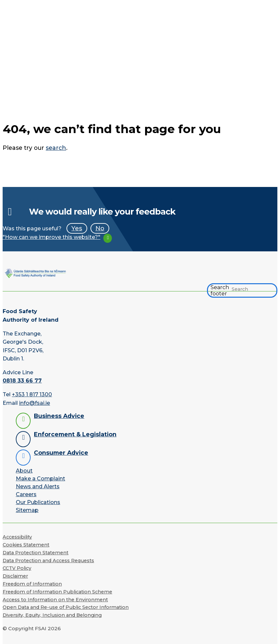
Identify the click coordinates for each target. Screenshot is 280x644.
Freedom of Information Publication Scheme (57, 592)
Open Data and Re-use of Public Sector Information (66, 607)
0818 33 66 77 (22, 381)
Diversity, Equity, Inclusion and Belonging (52, 615)
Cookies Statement (26, 545)
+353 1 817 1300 (32, 394)
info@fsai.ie (35, 403)
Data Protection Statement (36, 553)
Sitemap (27, 510)
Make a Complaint (40, 479)
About (24, 471)
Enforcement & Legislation (75, 434)
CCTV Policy (17, 568)
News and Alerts (38, 486)
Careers (26, 494)
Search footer (220, 290)
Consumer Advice (61, 453)
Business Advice (59, 416)
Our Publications (38, 502)
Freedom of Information (32, 584)
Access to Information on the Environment (55, 600)
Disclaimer (15, 576)
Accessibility (17, 537)
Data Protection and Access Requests (48, 561)
